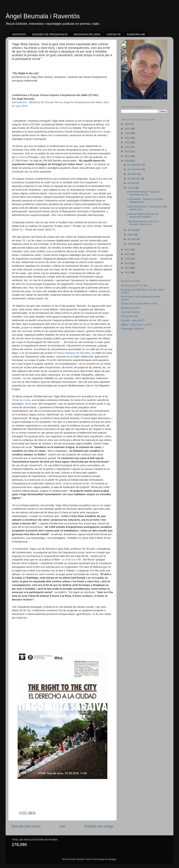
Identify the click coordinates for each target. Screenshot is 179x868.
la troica (21, 157)
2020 (128, 151)
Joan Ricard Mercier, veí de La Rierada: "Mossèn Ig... (143, 223)
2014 (128, 263)
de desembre (135, 165)
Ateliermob (96, 132)
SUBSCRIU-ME (136, 34)
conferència (65, 128)
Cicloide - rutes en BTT (133, 320)
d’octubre (133, 174)
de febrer (133, 244)
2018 (128, 161)
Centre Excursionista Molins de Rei (139, 304)
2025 (128, 129)
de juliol (132, 183)
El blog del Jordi (129, 316)
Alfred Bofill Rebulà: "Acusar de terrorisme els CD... (143, 193)
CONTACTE (114, 34)
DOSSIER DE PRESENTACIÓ (50, 34)
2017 (128, 250)
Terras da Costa (21, 400)
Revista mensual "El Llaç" (134, 285)
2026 (128, 124)
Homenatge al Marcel (132, 329)
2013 (128, 268)
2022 (128, 142)
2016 (128, 254)
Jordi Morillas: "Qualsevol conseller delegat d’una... (145, 200)
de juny (132, 188)
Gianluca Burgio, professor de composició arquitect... (143, 215)
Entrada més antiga (99, 826)
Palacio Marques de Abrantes (73, 353)
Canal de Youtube (130, 312)
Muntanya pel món (131, 308)
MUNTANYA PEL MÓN (87, 34)
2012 (128, 272)
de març (132, 239)
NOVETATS (19, 34)
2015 (128, 259)
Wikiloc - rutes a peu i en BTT (136, 325)
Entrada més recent (26, 826)
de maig (132, 230)
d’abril (131, 234)
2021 (128, 147)
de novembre (135, 169)
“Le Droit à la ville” (71, 560)
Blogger (112, 859)
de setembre (134, 178)
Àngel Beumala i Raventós (43, 16)
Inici (63, 826)
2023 (128, 138)
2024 (128, 133)
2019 (128, 156)
